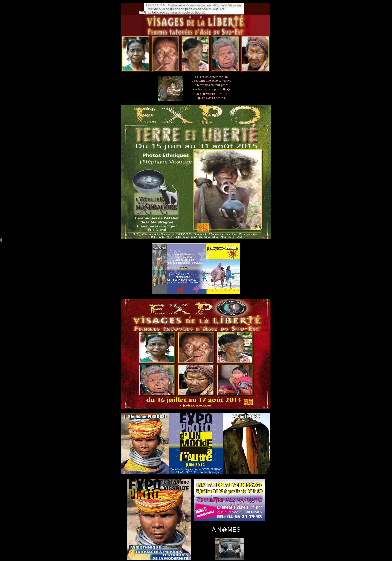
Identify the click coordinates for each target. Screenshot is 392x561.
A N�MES (230, 530)
